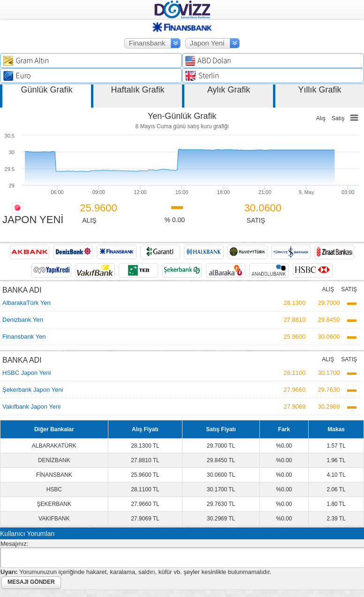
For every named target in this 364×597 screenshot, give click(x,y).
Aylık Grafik (229, 90)
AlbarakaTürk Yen (27, 303)
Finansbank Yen (24, 337)
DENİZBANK (54, 460)
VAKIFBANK (54, 519)
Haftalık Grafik (137, 90)
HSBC (54, 489)
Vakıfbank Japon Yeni (31, 407)
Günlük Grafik (46, 90)
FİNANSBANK (54, 475)
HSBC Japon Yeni (27, 373)
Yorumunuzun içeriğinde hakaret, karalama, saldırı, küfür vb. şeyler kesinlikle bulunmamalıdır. (136, 572)
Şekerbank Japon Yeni (33, 390)
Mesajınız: (14, 544)
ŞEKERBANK (54, 504)
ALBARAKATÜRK (54, 446)
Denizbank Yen (23, 320)
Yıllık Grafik (319, 90)
